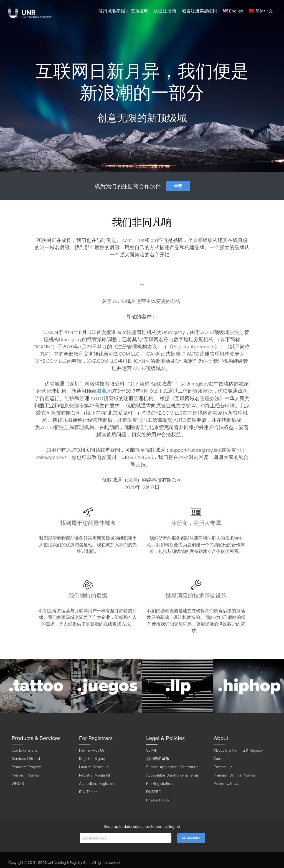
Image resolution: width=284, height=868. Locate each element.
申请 (178, 186)
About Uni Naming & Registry (238, 750)
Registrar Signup (93, 759)
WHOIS (18, 784)
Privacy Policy (158, 800)
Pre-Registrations (160, 784)
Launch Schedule (94, 767)
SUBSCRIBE (191, 838)
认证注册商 (165, 11)
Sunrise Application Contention (172, 767)
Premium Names (25, 775)
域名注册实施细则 (199, 11)
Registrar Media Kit (95, 775)
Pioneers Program (26, 767)
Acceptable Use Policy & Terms (172, 775)
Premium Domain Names (234, 775)
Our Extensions (25, 750)
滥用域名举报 (112, 11)
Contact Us (223, 767)
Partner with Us (92, 750)
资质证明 (140, 11)
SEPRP (152, 750)
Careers (220, 759)
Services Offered (26, 759)
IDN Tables (88, 792)
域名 (101, 391)
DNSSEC (154, 792)
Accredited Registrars (97, 784)
